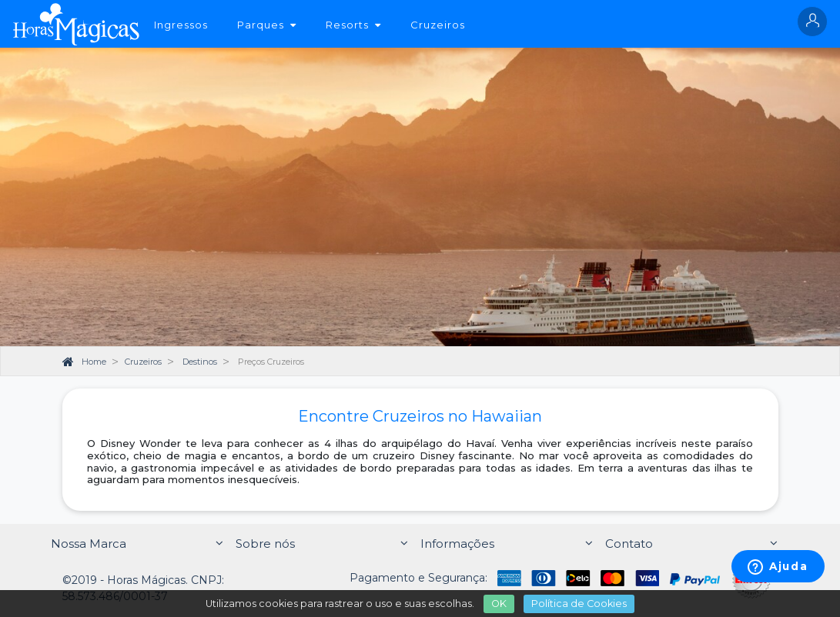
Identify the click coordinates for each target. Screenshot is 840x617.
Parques (267, 25)
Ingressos (181, 25)
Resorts (353, 25)
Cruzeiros (438, 25)
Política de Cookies (579, 604)
